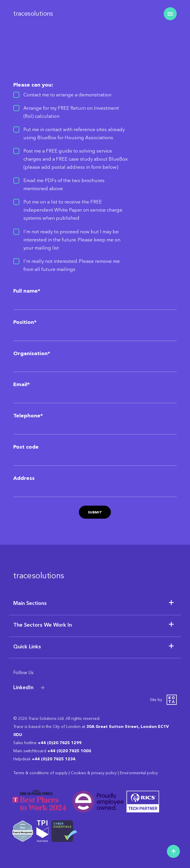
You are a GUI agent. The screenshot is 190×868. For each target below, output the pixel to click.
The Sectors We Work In (43, 625)
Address (24, 478)
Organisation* (32, 353)
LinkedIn (23, 687)
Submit (95, 512)
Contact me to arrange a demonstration (67, 95)
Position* (25, 322)
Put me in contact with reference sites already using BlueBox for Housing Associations (74, 133)
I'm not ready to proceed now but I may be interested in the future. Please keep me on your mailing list (72, 240)
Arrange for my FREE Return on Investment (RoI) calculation (71, 112)
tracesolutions (33, 13)
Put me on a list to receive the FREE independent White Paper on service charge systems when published (73, 210)
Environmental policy (139, 773)
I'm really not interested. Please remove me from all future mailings (72, 265)
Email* (22, 384)
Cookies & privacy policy (94, 773)
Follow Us (23, 672)
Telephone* (28, 416)
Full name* (27, 291)
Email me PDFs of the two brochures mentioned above (64, 184)
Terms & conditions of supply (40, 773)
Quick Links (27, 647)
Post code (26, 447)
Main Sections (30, 603)
